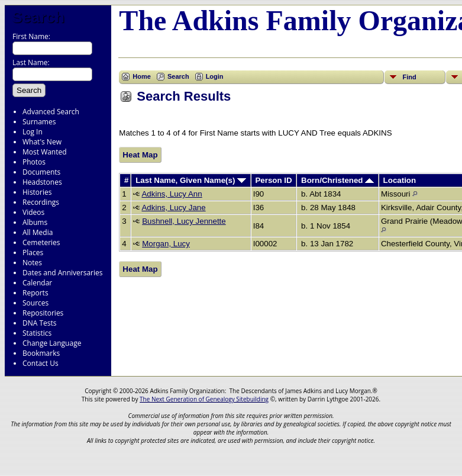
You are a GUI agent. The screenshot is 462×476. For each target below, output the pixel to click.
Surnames (39, 122)
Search (38, 17)
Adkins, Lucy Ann (172, 194)
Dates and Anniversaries (62, 273)
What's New (42, 142)
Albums (35, 222)
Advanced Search (51, 112)
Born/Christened (337, 180)
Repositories (43, 313)
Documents (41, 172)
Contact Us (41, 363)
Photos (34, 162)
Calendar (37, 283)
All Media (38, 232)
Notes (32, 263)
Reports (35, 293)
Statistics (37, 333)
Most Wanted (45, 152)
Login (215, 76)
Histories (37, 192)
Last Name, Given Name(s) (191, 180)
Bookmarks (41, 353)
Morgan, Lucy (166, 244)
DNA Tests (40, 323)
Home (142, 76)
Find (409, 77)
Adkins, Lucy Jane (173, 208)
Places (33, 253)
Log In (33, 132)
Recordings (41, 202)
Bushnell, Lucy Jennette (184, 221)
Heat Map (140, 155)
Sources (35, 303)
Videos (33, 212)
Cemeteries (41, 242)
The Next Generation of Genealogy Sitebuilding (204, 399)
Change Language (52, 343)
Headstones (42, 182)
